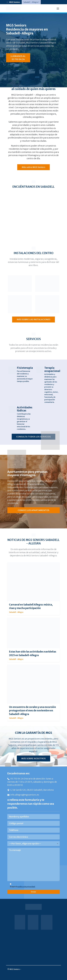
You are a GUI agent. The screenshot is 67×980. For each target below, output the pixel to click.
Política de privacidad (33, 945)
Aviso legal (33, 941)
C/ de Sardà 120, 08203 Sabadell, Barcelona (30, 790)
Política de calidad (33, 954)
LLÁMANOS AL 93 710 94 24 (18, 58)
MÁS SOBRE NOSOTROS (33, 758)
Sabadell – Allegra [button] (31, 2)
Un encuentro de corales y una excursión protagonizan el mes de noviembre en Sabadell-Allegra (32, 711)
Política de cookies (33, 950)
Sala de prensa (33, 937)
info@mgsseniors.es (14, 972)
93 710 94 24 (16, 779)
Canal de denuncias (33, 958)
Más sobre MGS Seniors (33, 167)
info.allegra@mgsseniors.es (23, 795)
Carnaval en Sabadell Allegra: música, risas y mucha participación (31, 606)
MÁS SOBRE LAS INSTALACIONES (34, 319)
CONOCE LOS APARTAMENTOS (33, 510)
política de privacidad (26, 887)
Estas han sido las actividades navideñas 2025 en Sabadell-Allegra (33, 653)
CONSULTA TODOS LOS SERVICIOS (33, 437)
